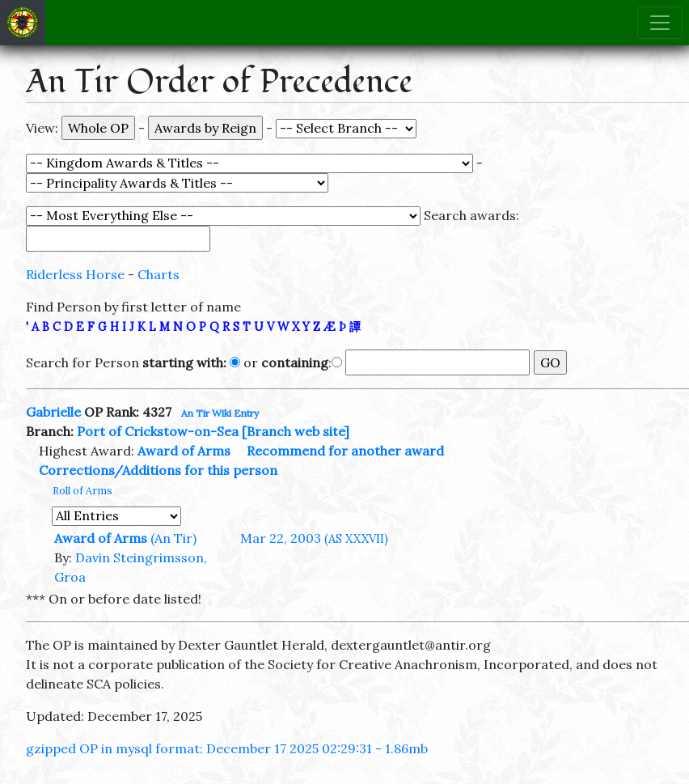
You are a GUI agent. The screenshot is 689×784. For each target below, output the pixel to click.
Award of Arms (184, 451)
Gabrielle (53, 412)
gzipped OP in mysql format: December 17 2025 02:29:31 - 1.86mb (227, 748)
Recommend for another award (345, 451)
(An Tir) (173, 538)
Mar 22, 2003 (314, 538)
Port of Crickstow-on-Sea (158, 431)
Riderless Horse (75, 274)
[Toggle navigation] (660, 23)
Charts (159, 274)
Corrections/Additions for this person (158, 470)
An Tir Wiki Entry (220, 413)
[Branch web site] (296, 431)
